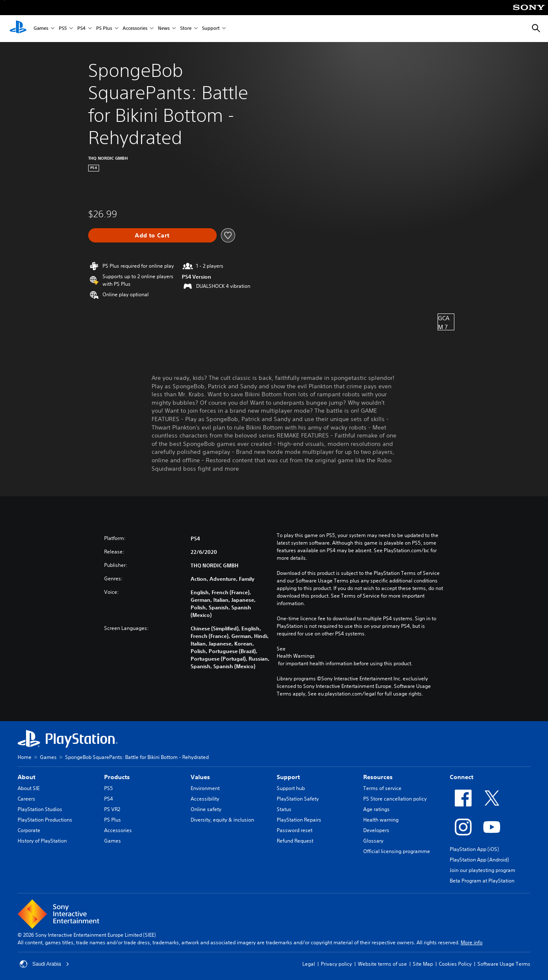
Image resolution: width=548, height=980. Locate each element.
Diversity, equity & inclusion (222, 820)
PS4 (81, 29)
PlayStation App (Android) (479, 860)
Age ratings (376, 809)
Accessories (135, 29)
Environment (205, 788)
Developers (376, 830)
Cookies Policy (455, 964)
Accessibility (205, 799)
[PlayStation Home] (18, 29)
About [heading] (26, 777)
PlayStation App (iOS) (474, 849)
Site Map (423, 964)
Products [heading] (117, 777)
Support (211, 29)
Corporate (29, 830)
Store (186, 29)
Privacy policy (336, 964)
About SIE (29, 788)
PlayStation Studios (40, 809)
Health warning (381, 820)
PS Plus (104, 29)
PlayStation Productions (45, 820)
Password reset (295, 830)
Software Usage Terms (504, 964)
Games (41, 29)
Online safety (206, 809)
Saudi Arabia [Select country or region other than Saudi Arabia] (45, 964)
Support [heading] (288, 777)
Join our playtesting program (482, 870)
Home (25, 757)
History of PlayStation (42, 841)
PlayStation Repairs (299, 820)
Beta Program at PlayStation (482, 881)
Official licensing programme (397, 851)
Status (284, 809)
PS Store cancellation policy (395, 799)
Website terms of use (382, 964)
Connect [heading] (461, 777)
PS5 (63, 29)
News (164, 29)
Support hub (291, 788)
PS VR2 (112, 809)
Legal (309, 964)
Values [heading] (200, 777)
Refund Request (295, 841)
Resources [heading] (378, 777)
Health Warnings (296, 656)
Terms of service (382, 788)
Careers (26, 799)
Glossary (373, 841)
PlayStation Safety (298, 799)
